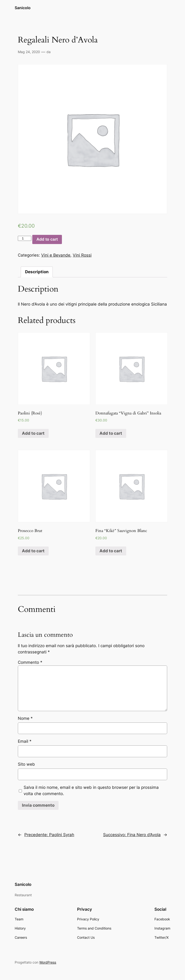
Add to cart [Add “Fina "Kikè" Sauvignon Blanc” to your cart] (111, 551)
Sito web (26, 764)
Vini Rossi (82, 255)
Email (25, 741)
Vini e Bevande (56, 255)
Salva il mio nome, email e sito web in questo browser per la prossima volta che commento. (91, 791)
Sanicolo (23, 8)
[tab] (37, 272)
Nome (25, 718)
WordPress (48, 962)
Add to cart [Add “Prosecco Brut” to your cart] (33, 551)
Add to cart (47, 239)
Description (37, 272)
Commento (30, 662)
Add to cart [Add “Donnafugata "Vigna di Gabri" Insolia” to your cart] (111, 433)
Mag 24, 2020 (29, 52)
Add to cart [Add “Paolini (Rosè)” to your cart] (33, 433)
